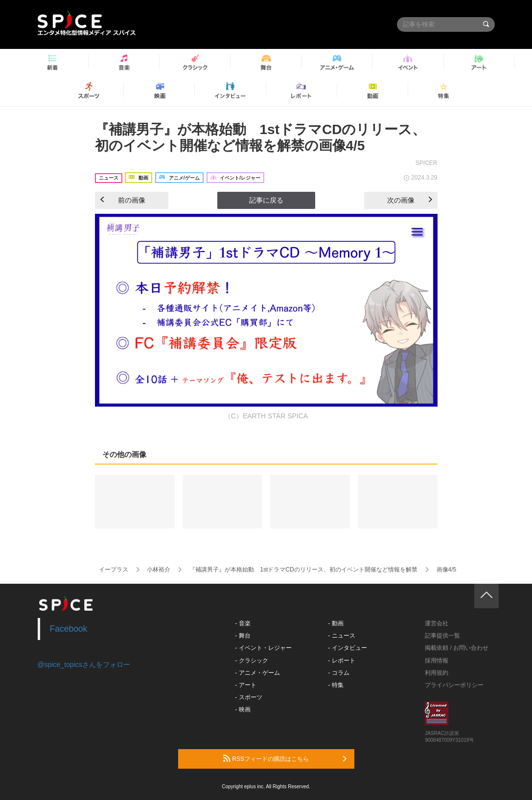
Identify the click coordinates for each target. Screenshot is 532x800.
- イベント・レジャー (263, 648)
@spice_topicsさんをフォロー (84, 664)
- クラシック (251, 661)
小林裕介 (159, 570)
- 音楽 (243, 623)
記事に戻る (266, 200)
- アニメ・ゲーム (257, 673)
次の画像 (410, 200)
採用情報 (437, 661)
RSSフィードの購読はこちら (285, 758)
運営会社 (437, 623)
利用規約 (437, 673)
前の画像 (123, 200)
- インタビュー (347, 648)
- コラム (338, 673)
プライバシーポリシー (454, 685)
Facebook (69, 629)
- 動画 (335, 623)
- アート (245, 685)
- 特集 (335, 685)
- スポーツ (248, 697)
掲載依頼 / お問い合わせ (457, 648)
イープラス (114, 570)
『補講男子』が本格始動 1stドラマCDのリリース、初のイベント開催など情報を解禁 (303, 570)
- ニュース (341, 636)
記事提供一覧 (442, 636)
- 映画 (243, 709)
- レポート (341, 661)
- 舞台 (243, 636)
